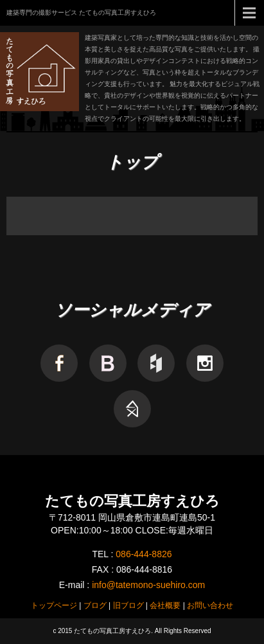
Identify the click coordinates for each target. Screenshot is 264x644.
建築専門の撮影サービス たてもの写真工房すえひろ (81, 13)
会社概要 (165, 605)
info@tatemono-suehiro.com (148, 585)
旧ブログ (128, 605)
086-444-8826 (144, 554)
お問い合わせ (210, 605)
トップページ (54, 605)
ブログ (95, 605)
